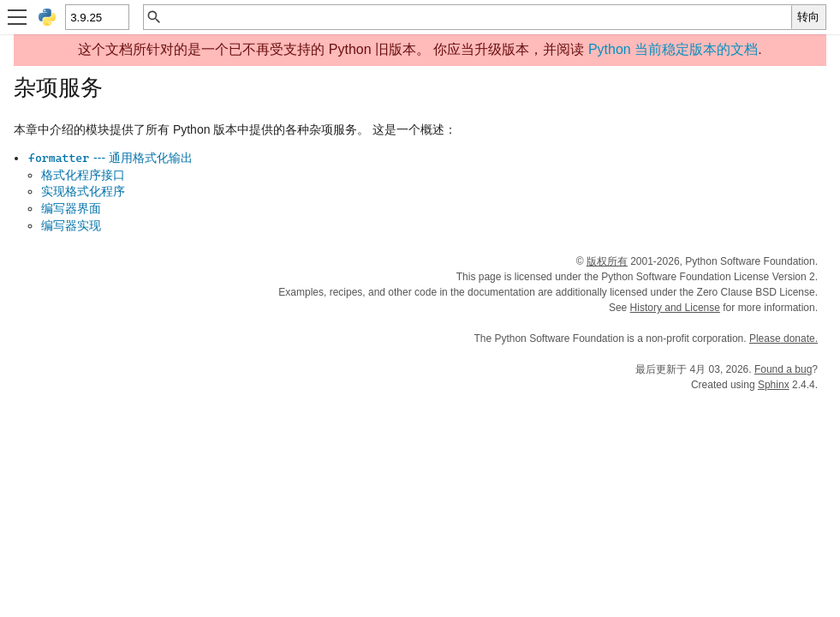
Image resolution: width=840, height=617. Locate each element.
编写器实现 (71, 225)
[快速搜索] (477, 17)
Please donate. (783, 338)
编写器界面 (71, 208)
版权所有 (607, 261)
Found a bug (783, 369)
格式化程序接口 (83, 175)
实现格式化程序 (83, 191)
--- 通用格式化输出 (110, 158)
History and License (675, 308)
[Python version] (96, 17)
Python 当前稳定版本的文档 (673, 49)
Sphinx (774, 385)
